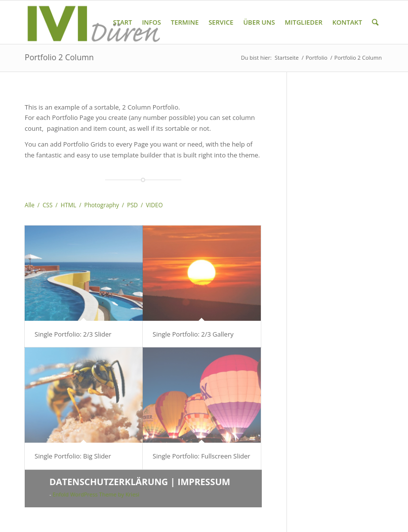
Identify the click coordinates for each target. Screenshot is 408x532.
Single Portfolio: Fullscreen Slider (202, 456)
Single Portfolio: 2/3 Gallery (193, 334)
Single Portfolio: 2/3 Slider (73, 334)
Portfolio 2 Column (59, 57)
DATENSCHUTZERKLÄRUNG (109, 482)
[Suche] (375, 22)
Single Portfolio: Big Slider (73, 456)
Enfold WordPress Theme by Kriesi (96, 494)
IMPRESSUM (204, 482)
